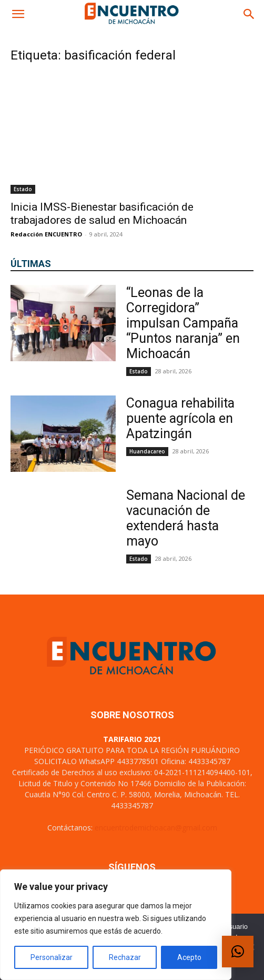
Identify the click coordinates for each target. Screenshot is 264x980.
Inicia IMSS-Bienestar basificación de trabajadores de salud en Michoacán (102, 214)
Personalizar (52, 957)
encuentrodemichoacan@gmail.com (156, 828)
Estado (23, 189)
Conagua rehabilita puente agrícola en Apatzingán (180, 418)
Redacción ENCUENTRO (46, 234)
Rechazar (125, 957)
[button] (18, 14)
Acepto (189, 957)
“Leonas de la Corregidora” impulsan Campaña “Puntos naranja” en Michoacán (183, 323)
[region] (116, 925)
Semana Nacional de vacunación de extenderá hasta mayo (186, 518)
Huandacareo (147, 451)
